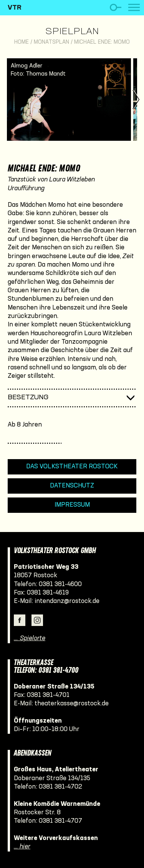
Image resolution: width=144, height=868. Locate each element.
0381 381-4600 (60, 584)
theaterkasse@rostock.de (72, 704)
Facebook (20, 620)
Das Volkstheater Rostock (72, 467)
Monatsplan (51, 42)
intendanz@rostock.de (67, 601)
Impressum (72, 505)
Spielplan (72, 32)
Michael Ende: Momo (102, 42)
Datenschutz (72, 486)
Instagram (37, 620)
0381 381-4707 (60, 821)
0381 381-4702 (60, 787)
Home (22, 42)
